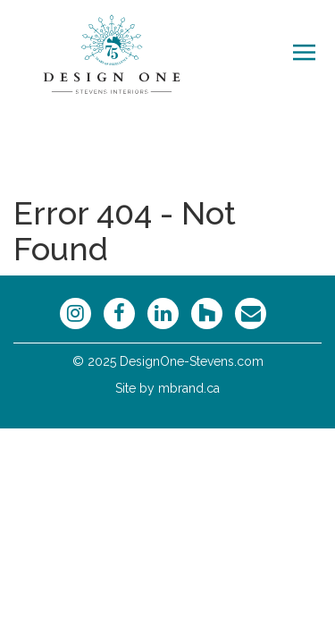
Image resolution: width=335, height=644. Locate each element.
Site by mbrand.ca (167, 388)
